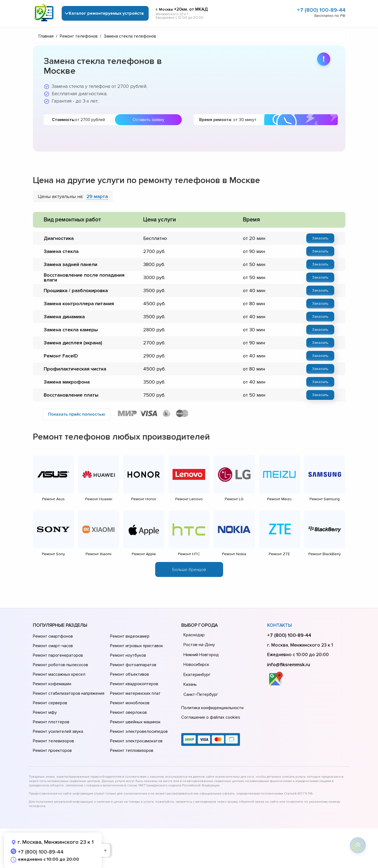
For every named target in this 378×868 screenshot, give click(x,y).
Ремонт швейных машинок (135, 722)
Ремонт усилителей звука (58, 731)
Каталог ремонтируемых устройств (106, 13)
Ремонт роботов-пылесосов (60, 665)
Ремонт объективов (129, 674)
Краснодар (194, 635)
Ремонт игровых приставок (137, 646)
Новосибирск (196, 665)
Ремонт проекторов (52, 750)
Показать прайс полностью (77, 414)
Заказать (320, 238)
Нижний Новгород (201, 655)
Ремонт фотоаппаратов (133, 665)
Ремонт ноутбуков (128, 655)
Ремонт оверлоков (128, 712)
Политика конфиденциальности (212, 708)
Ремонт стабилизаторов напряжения (69, 693)
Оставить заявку (148, 120)
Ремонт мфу (45, 712)
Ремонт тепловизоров (132, 750)
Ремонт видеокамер (130, 636)
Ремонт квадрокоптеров (134, 684)
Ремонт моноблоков (130, 703)
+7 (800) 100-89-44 (321, 10)
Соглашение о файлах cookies (211, 717)
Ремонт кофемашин (52, 684)
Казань (190, 684)
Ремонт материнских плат (135, 693)
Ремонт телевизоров (53, 741)
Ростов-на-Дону (199, 645)
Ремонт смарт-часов (53, 646)
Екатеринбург (197, 675)
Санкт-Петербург (201, 694)
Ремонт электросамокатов (136, 741)
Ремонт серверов (50, 703)
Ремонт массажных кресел (59, 674)
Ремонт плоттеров (51, 722)
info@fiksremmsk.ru (289, 665)
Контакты (279, 625)
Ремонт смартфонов (53, 636)
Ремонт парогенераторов (58, 655)
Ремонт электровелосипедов (139, 731)
